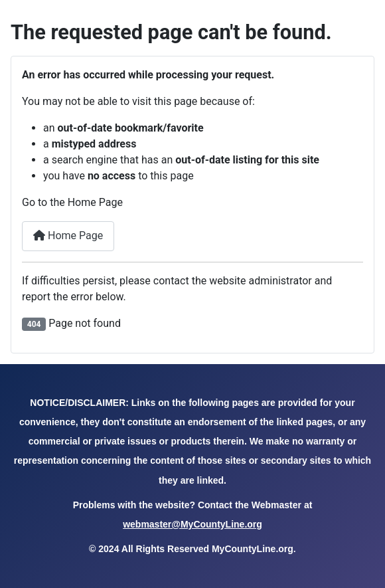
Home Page (68, 236)
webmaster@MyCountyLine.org (193, 524)
